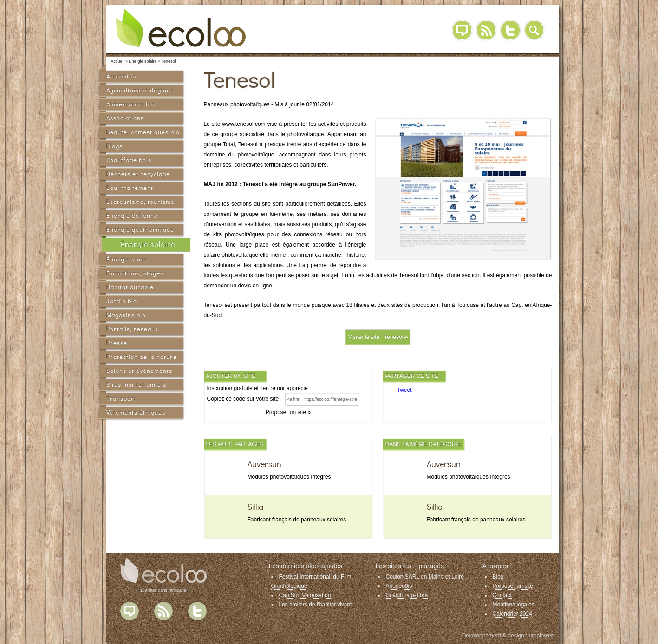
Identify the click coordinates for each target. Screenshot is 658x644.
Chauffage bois (129, 160)
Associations (125, 118)
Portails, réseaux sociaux (132, 330)
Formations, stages (135, 273)
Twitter (510, 30)
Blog (462, 30)
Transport (121, 399)
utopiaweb (542, 636)
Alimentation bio (131, 104)
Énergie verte (127, 259)
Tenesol (394, 337)
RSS (486, 30)
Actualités (121, 76)
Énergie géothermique (140, 230)
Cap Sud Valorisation (305, 595)
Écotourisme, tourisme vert (140, 203)
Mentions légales (514, 605)
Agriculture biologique (140, 90)
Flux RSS (163, 611)
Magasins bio (126, 315)
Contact (502, 595)
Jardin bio (122, 301)
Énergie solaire (148, 244)
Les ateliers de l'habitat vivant (316, 605)
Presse (117, 343)
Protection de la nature (142, 357)
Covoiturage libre (407, 595)
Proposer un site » (288, 412)
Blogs (114, 146)
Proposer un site (513, 586)
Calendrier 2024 (512, 614)
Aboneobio (399, 586)
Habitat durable (130, 287)
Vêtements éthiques (136, 413)
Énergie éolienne (132, 216)
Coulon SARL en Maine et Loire (425, 577)
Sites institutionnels (136, 385)
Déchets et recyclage (138, 174)
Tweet (404, 390)
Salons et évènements (139, 371)
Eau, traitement (130, 188)
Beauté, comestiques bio (143, 132)
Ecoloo (188, 28)
